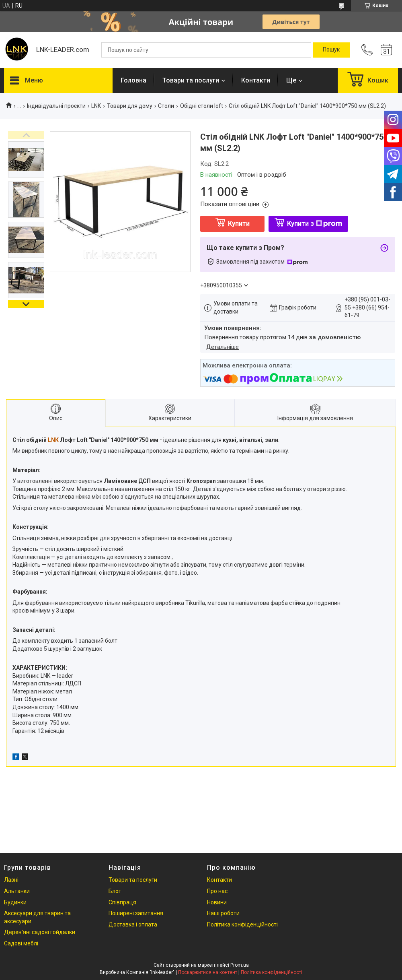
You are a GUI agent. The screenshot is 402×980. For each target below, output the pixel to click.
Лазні (11, 880)
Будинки (15, 902)
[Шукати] (331, 50)
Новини (217, 902)
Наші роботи (223, 913)
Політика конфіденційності (242, 924)
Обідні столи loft (202, 106)
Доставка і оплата (133, 924)
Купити (239, 224)
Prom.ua (240, 965)
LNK (96, 106)
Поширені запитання (136, 913)
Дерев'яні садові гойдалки (40, 932)
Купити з (315, 224)
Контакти (256, 80)
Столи (166, 106)
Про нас (217, 891)
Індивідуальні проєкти (56, 106)
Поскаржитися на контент (208, 972)
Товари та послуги (191, 80)
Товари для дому (130, 106)
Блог (115, 891)
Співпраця (122, 902)
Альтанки (17, 891)
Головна (133, 80)
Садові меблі (21, 943)
